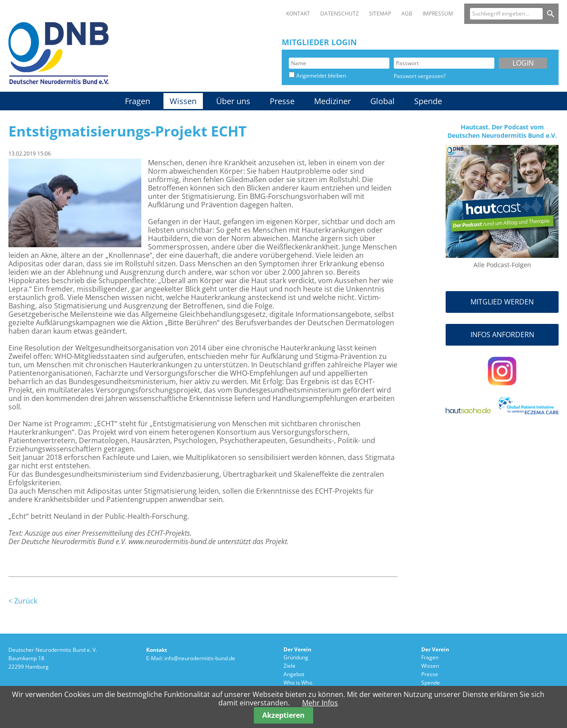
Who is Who (298, 683)
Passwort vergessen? (420, 76)
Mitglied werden (502, 302)
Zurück (26, 601)
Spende (428, 101)
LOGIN (523, 63)
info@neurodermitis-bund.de (200, 658)
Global (383, 101)
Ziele (289, 666)
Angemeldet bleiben (321, 76)
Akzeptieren (283, 715)
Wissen (183, 101)
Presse (282, 101)
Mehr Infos (320, 703)
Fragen (138, 101)
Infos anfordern (502, 335)
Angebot (294, 674)
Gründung (296, 657)
